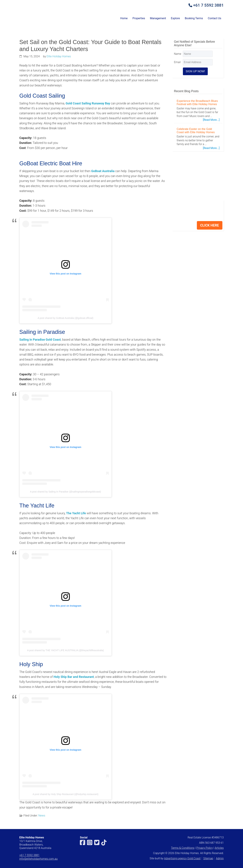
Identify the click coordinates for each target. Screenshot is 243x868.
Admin (220, 858)
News (42, 816)
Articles (219, 848)
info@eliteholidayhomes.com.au (39, 859)
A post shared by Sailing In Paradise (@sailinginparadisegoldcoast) (65, 492)
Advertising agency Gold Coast (182, 858)
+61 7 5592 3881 (208, 5)
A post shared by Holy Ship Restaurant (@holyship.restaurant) (65, 794)
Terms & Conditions (183, 848)
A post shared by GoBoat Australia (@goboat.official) (65, 318)
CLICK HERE (210, 225)
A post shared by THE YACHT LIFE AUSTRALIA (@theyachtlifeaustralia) (65, 650)
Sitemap (208, 858)
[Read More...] (211, 120)
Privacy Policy (205, 848)
